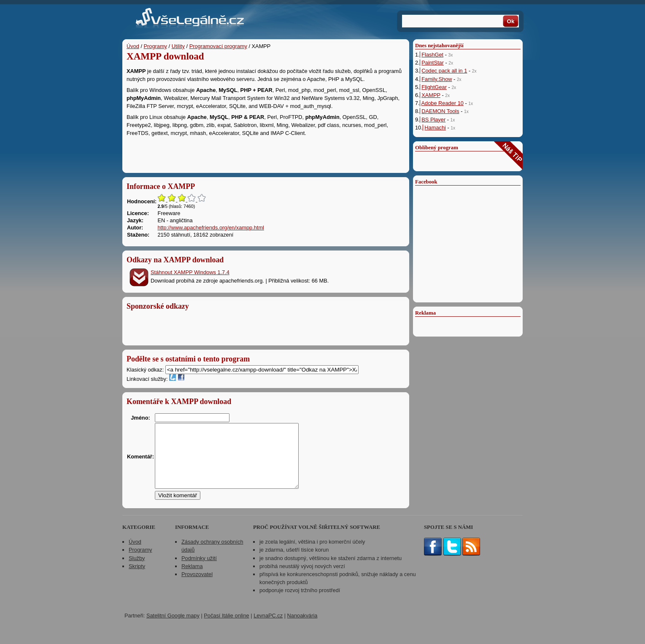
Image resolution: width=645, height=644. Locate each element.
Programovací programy (218, 46)
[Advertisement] (266, 153)
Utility (178, 46)
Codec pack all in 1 (444, 71)
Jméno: (140, 418)
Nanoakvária (302, 628)
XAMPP (431, 95)
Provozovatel (197, 587)
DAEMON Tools (440, 111)
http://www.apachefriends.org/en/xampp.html (211, 228)
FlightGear (434, 87)
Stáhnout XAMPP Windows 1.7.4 (190, 272)
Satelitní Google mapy (173, 628)
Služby (137, 571)
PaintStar (433, 63)
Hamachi (435, 128)
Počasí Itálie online (226, 628)
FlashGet (432, 55)
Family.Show (437, 79)
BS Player (433, 120)
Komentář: (140, 463)
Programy (155, 46)
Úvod (133, 46)
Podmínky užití (199, 571)
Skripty (137, 579)
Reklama (192, 579)
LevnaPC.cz (268, 628)
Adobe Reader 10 (443, 103)
